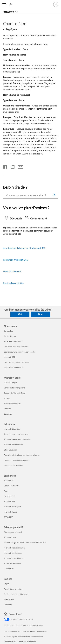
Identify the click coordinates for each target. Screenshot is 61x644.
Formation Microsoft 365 (16, 260)
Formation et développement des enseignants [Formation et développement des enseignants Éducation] (22, 455)
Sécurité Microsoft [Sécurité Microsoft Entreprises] (11, 486)
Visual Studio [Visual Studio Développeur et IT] (9, 569)
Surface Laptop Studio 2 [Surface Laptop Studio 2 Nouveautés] (13, 341)
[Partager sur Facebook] (5, 166)
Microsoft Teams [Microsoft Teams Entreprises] (10, 512)
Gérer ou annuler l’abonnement (34, 632)
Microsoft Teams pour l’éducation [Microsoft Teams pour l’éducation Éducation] (17, 439)
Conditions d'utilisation (27, 642)
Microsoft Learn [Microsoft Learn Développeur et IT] (10, 537)
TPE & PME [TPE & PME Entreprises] (8, 517)
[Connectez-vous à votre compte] (56, 4)
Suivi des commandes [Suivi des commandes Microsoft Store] (12, 403)
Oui (20, 314)
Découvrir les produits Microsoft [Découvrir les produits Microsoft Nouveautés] (17, 362)
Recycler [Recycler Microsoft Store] (7, 409)
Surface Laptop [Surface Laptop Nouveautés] (10, 336)
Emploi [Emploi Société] (7, 584)
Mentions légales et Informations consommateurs (24, 637)
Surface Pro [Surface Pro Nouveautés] (8, 331)
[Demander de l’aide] (11, 4)
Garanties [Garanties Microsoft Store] (8, 414)
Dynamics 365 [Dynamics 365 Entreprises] (9, 496)
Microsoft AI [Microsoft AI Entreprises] (9, 480)
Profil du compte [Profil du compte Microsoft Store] (10, 382)
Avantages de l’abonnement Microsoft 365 (24, 248)
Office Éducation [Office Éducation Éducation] (10, 450)
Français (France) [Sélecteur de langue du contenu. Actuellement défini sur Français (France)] (15, 614)
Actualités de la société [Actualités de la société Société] (13, 589)
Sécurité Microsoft (12, 271)
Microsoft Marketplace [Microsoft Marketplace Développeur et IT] (13, 553)
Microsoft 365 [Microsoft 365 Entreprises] (9, 501)
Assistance (8, 12)
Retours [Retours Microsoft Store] (7, 398)
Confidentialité (10, 642)
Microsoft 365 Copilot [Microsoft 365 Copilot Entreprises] (12, 507)
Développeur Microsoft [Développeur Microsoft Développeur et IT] (13, 532)
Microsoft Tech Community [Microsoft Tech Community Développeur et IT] (14, 548)
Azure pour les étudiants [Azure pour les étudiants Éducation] (14, 465)
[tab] (14, 219)
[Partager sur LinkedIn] (11, 166)
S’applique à (11, 29)
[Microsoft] (30, 2)
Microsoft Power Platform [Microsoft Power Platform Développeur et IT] (14, 558)
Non (40, 314)
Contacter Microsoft (12, 632)
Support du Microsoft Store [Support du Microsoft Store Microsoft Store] (15, 393)
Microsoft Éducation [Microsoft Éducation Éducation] (12, 429)
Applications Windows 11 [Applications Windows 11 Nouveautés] (14, 367)
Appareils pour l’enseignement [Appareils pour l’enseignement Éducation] (16, 434)
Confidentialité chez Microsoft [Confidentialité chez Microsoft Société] (16, 594)
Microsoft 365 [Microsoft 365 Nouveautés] (9, 357)
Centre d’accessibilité (13, 283)
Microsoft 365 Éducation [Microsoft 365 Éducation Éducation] (14, 445)
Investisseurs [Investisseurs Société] (9, 599)
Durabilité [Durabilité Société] (8, 605)
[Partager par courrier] (19, 166)
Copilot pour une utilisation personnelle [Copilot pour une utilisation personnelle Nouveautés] (20, 352)
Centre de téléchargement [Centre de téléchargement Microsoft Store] (14, 388)
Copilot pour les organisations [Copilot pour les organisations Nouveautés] (16, 347)
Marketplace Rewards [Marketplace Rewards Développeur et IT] (13, 563)
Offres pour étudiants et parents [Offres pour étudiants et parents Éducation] (17, 460)
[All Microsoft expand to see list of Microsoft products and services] (4, 4)
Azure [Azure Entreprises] (6, 491)
